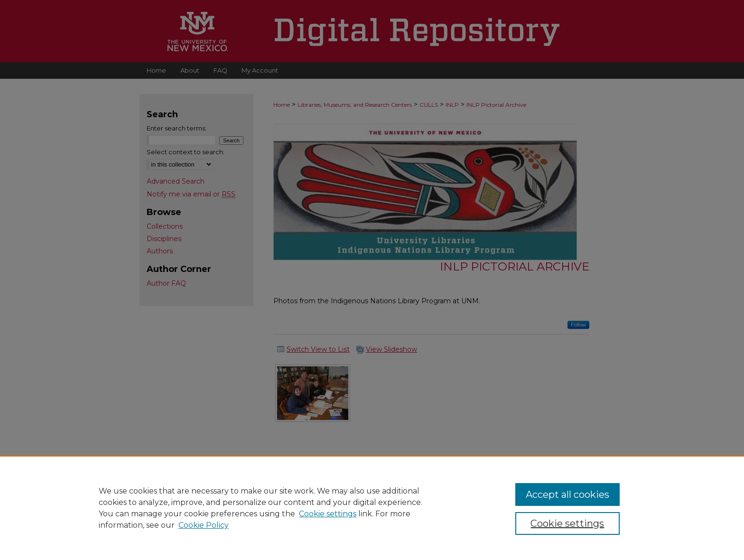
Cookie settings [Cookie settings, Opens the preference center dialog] (567, 523)
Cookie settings (328, 514)
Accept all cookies (567, 495)
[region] (372, 508)
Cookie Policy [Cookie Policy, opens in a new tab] (204, 525)
